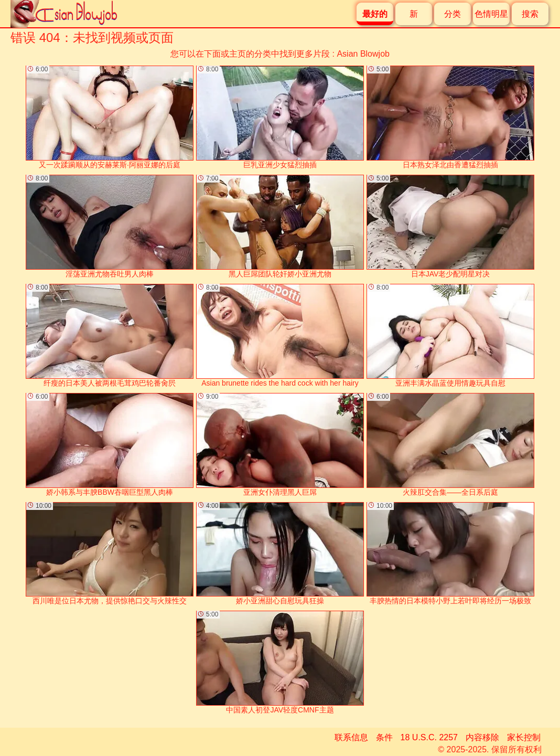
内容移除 (482, 737)
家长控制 (524, 737)
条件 (384, 737)
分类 (453, 14)
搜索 (530, 14)
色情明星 (491, 14)
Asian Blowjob (363, 54)
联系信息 (351, 737)
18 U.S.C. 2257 (429, 737)
